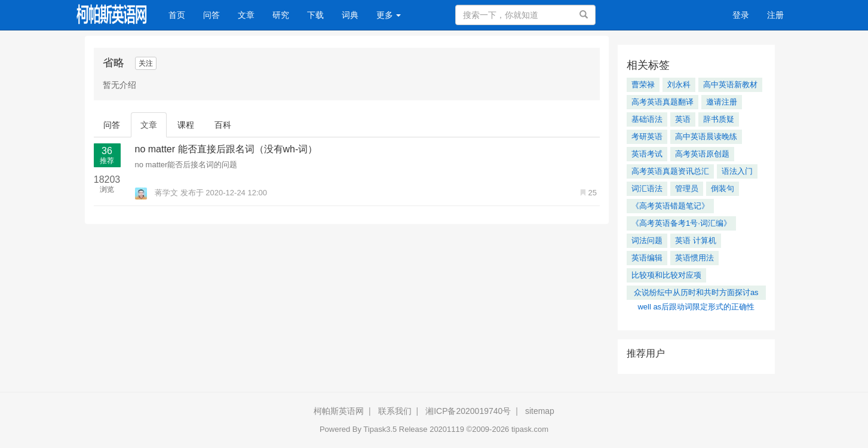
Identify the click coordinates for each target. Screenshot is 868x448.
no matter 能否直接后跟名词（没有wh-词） (226, 149)
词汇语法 (647, 188)
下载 (315, 15)
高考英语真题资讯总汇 (670, 171)
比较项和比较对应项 (666, 275)
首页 (181, 14)
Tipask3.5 (380, 429)
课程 (186, 125)
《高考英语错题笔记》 (670, 206)
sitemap (540, 411)
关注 (146, 63)
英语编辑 (647, 258)
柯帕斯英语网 (339, 411)
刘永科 (679, 85)
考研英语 (647, 136)
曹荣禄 (643, 85)
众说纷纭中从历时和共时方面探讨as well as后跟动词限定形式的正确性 (696, 294)
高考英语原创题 (702, 154)
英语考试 (647, 154)
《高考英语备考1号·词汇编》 (681, 223)
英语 (683, 119)
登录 (741, 15)
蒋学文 (158, 193)
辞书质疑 (719, 119)
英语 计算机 (696, 240)
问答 (211, 15)
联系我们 (395, 411)
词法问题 (647, 240)
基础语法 (647, 119)
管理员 (687, 188)
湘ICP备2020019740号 (468, 411)
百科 (223, 125)
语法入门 (737, 171)
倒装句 (723, 188)
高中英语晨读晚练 (706, 136)
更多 (389, 15)
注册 (775, 15)
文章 (246, 15)
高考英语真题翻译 (662, 102)
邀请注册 (722, 102)
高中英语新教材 (730, 85)
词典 (350, 15)
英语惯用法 (694, 258)
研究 (281, 15)
